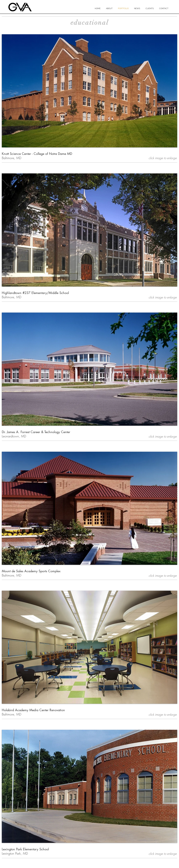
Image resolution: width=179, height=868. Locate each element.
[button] (89, 91)
